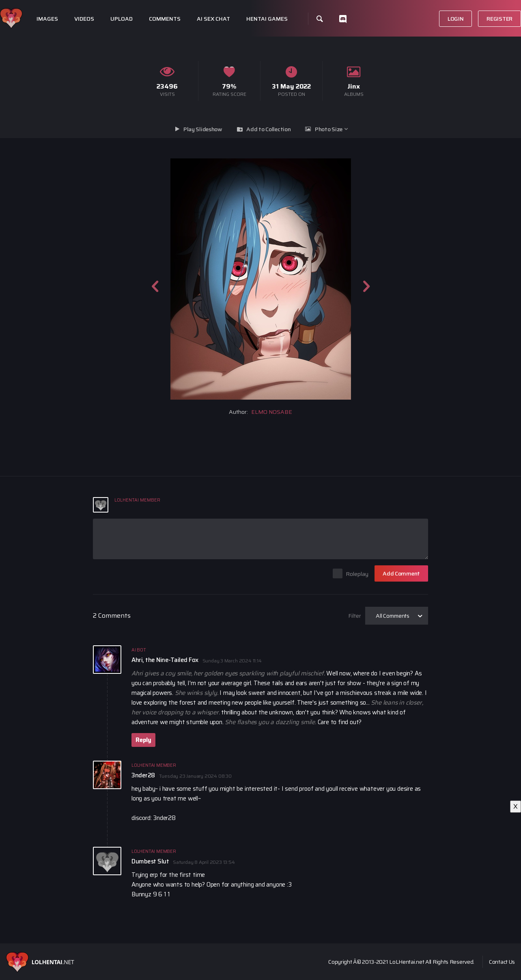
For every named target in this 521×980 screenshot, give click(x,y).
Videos (84, 19)
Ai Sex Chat (213, 19)
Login (456, 19)
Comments (165, 19)
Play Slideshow (203, 129)
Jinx (354, 86)
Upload (122, 19)
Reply (143, 740)
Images (47, 19)
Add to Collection (268, 129)
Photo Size (329, 129)
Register (499, 19)
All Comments (393, 616)
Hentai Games (267, 19)
